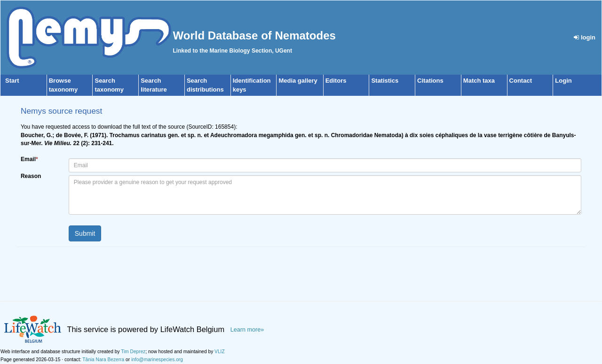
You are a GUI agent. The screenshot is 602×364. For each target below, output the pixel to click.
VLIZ (220, 352)
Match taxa (479, 81)
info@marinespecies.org (157, 360)
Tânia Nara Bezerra (103, 360)
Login (563, 81)
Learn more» (247, 330)
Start (12, 81)
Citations (430, 81)
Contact (521, 81)
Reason (31, 176)
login (585, 37)
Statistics (385, 81)
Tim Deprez (133, 352)
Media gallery (298, 81)
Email (29, 159)
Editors (336, 81)
